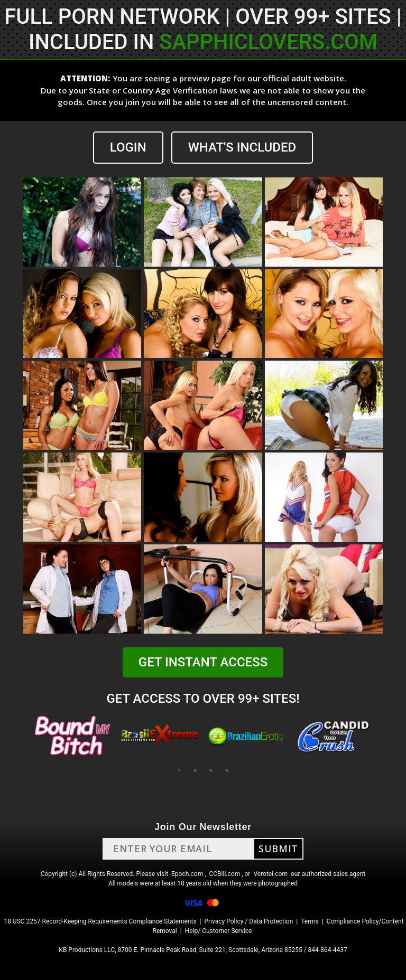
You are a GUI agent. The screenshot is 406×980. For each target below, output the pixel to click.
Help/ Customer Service (219, 931)
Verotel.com (270, 874)
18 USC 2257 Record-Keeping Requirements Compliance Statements (100, 921)
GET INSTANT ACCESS (203, 662)
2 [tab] (195, 770)
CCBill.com (225, 874)
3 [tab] (211, 770)
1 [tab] (179, 770)
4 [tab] (227, 770)
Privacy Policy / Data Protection (248, 921)
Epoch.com (187, 874)
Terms (310, 921)
